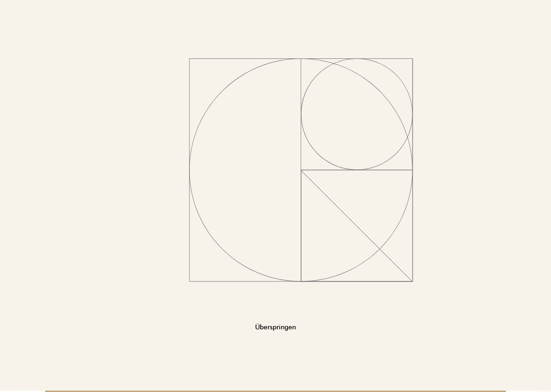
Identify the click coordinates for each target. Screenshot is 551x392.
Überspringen (275, 324)
